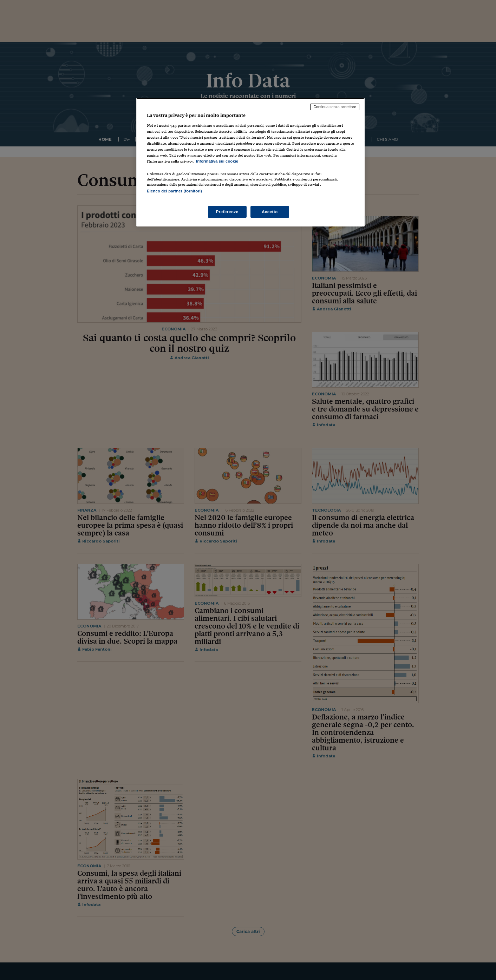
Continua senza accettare (335, 107)
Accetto (270, 212)
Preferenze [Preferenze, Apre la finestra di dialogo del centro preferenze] (227, 212)
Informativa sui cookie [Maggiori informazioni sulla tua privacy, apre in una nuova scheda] (217, 161)
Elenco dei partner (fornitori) (174, 191)
